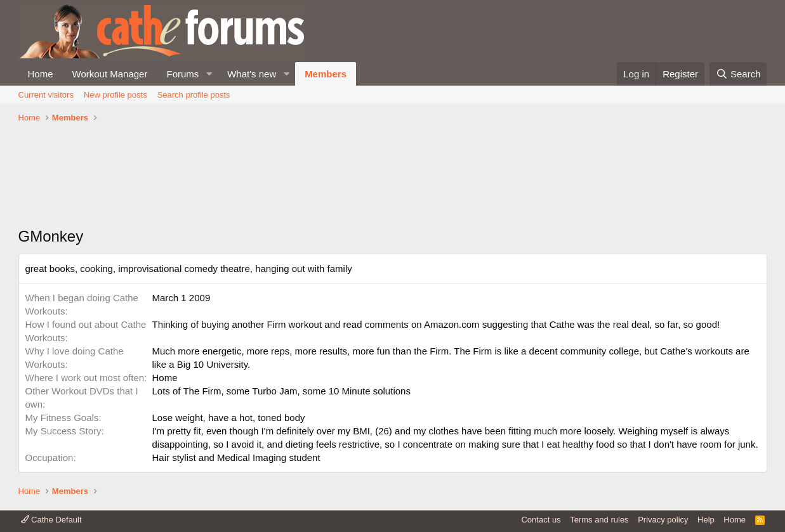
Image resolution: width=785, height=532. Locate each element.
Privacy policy (663, 520)
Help (706, 520)
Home (41, 74)
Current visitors (46, 95)
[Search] (738, 74)
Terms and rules (599, 520)
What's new (252, 74)
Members (326, 74)
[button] (209, 74)
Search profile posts (194, 95)
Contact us (541, 520)
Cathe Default (51, 520)
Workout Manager (110, 74)
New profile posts (115, 95)
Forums (182, 74)
